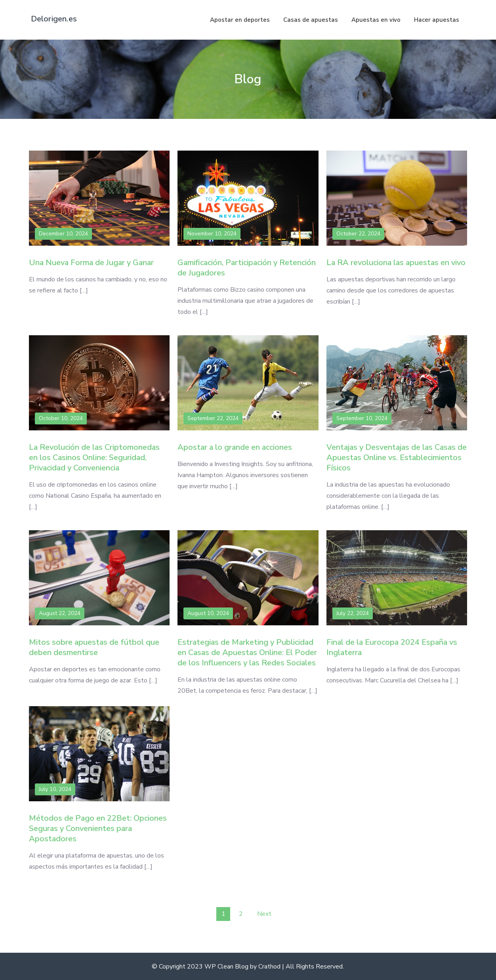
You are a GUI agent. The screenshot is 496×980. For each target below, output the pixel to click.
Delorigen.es (54, 19)
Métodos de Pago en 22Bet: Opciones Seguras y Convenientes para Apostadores (98, 828)
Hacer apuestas (437, 20)
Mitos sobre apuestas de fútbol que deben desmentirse (94, 647)
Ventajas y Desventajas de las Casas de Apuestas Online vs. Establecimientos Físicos (397, 458)
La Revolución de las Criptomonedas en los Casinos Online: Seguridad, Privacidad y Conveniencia (94, 458)
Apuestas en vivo (376, 20)
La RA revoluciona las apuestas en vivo (396, 263)
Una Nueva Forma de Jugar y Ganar (91, 263)
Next (264, 914)
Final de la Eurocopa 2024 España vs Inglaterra (392, 647)
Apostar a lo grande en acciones (235, 447)
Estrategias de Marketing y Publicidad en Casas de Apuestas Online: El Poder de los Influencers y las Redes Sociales (247, 652)
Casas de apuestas (311, 20)
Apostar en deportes (240, 20)
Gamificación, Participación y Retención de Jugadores (247, 268)
